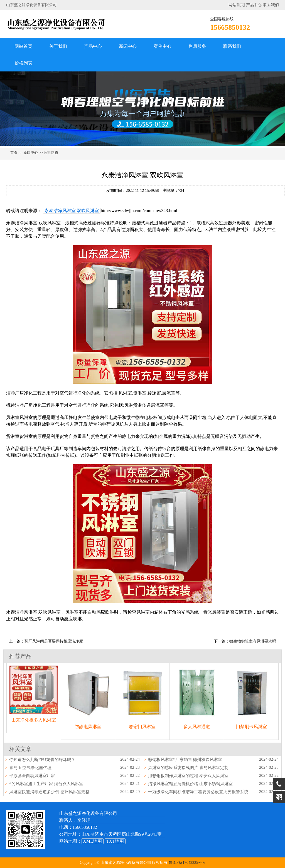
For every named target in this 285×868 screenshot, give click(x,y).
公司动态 (51, 152)
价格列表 (23, 63)
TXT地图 (115, 841)
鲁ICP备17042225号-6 (187, 863)
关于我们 (58, 46)
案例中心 (163, 46)
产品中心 (254, 5)
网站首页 (236, 5)
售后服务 (197, 46)
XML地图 (93, 841)
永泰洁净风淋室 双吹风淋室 (72, 211)
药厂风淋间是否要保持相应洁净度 (54, 641)
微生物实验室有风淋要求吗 (253, 641)
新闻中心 (128, 46)
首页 (14, 152)
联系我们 (271, 5)
